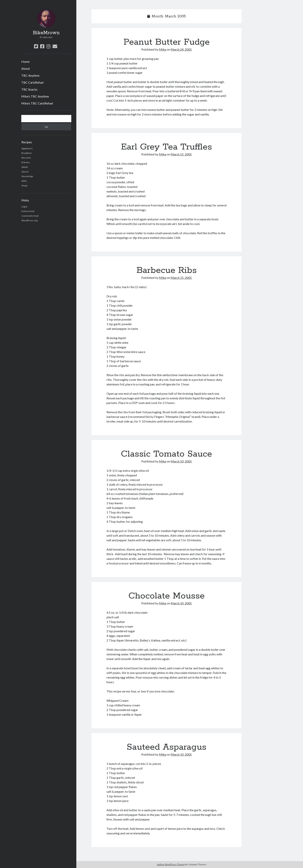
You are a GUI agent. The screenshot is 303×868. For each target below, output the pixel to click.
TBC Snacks (29, 89)
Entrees (26, 162)
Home (25, 62)
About (26, 68)
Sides (24, 181)
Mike (163, 49)
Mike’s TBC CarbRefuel (37, 103)
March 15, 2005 (181, 154)
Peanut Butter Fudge (167, 42)
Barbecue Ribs (167, 270)
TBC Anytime (30, 75)
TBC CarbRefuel (32, 82)
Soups (25, 185)
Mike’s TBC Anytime (35, 96)
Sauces (25, 172)
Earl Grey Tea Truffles (166, 147)
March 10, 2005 (181, 461)
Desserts (26, 158)
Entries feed (28, 211)
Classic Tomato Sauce (166, 454)
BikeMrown (46, 33)
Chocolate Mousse (167, 596)
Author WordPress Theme (171, 864)
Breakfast (26, 153)
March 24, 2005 (181, 49)
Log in (24, 207)
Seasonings (27, 176)
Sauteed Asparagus (167, 747)
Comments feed (30, 216)
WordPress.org (29, 220)
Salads (25, 167)
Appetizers (27, 148)
